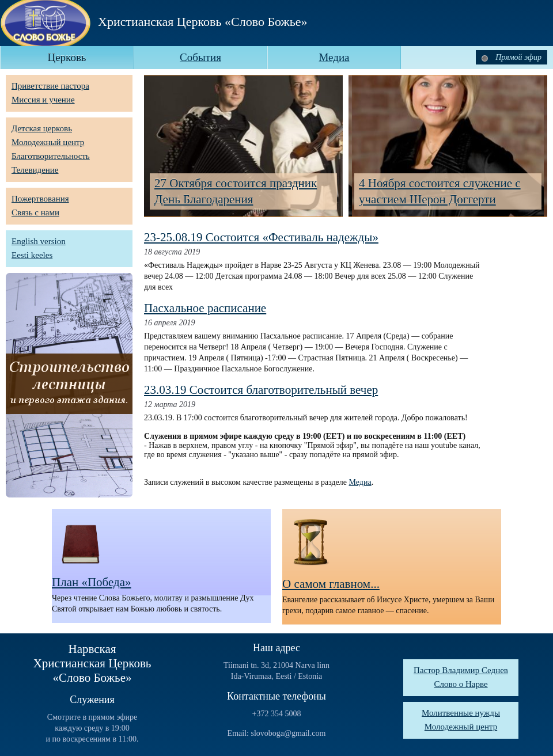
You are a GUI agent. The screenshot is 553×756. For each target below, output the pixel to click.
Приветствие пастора (50, 86)
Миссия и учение (43, 100)
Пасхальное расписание (205, 308)
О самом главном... (331, 584)
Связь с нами (35, 212)
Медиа (360, 482)
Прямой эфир (512, 57)
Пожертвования (40, 199)
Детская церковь (42, 128)
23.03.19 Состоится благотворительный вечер (261, 390)
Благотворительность (51, 156)
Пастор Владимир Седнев (461, 670)
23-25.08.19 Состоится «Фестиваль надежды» (261, 237)
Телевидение (35, 170)
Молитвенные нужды (461, 713)
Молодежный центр (48, 142)
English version (39, 241)
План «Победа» (92, 582)
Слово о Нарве (461, 684)
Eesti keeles (32, 255)
